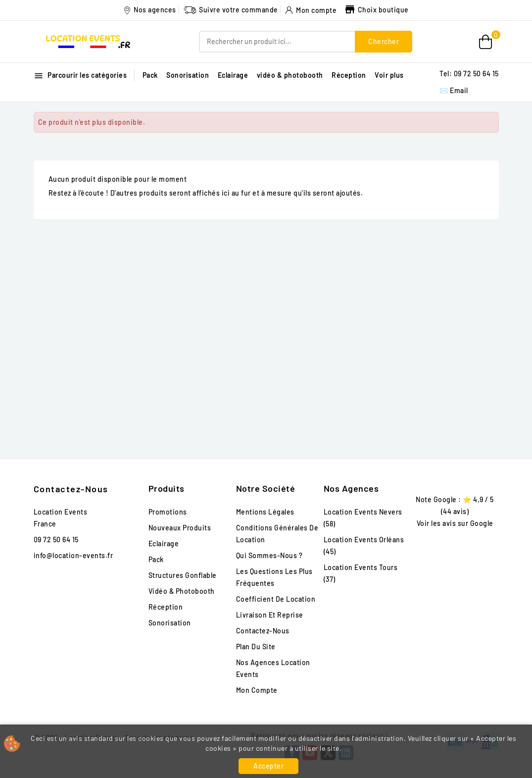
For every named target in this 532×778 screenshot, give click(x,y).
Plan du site (256, 647)
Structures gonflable (183, 575)
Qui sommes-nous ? (269, 555)
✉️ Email (454, 90)
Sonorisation (188, 75)
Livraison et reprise (270, 615)
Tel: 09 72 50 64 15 (469, 74)
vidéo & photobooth (290, 75)
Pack (150, 75)
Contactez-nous (71, 489)
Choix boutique (376, 10)
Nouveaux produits (180, 528)
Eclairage (233, 75)
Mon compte (257, 690)
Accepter (268, 766)
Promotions (168, 512)
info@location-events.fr (73, 555)
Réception (349, 75)
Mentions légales (265, 512)
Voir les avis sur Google (455, 523)
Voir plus (389, 75)
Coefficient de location (276, 599)
